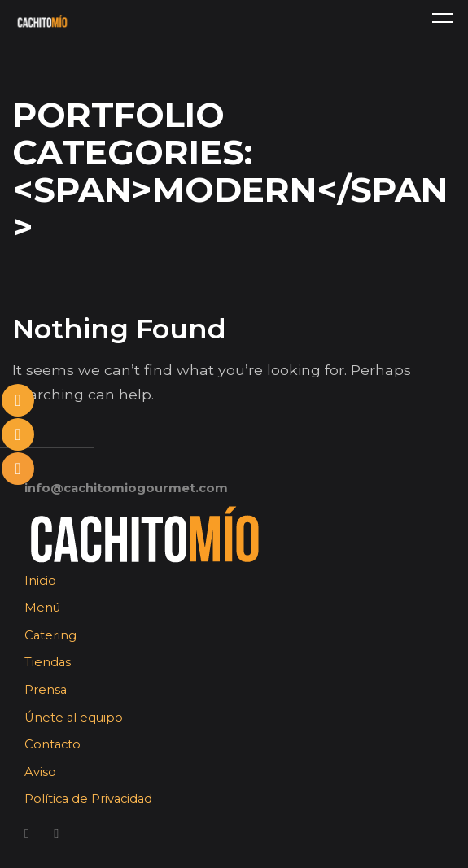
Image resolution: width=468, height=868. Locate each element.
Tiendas (48, 662)
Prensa (46, 690)
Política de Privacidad (88, 799)
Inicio (40, 581)
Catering (50, 635)
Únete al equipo (74, 718)
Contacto (52, 744)
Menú (42, 608)
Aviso (40, 772)
